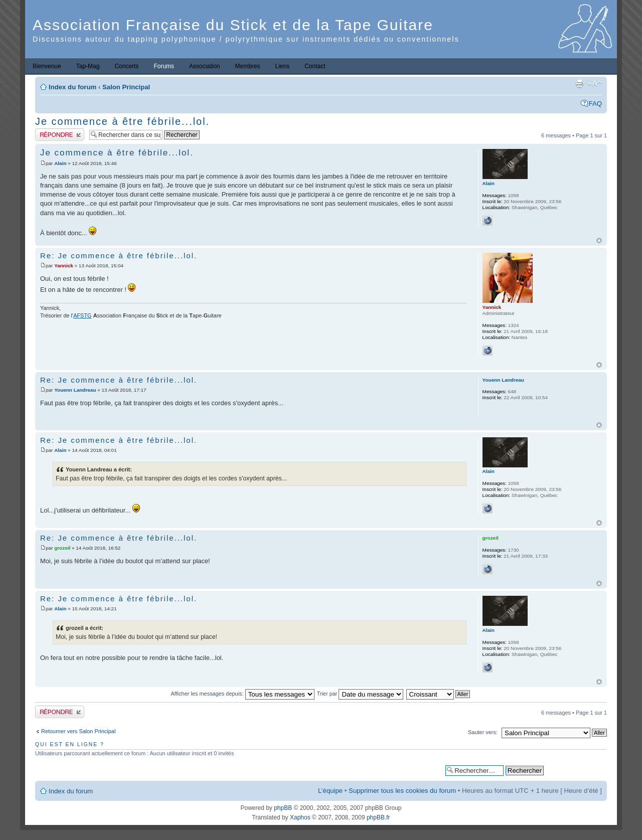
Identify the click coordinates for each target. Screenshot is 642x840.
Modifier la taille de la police (595, 84)
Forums (164, 66)
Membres (247, 66)
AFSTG (82, 315)
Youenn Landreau (75, 390)
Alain (60, 163)
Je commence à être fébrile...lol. (122, 121)
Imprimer (579, 84)
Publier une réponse (60, 135)
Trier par (360, 694)
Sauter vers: (483, 732)
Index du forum (72, 87)
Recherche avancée (575, 770)
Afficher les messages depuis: (243, 694)
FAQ (595, 104)
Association (204, 66)
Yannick (64, 266)
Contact (315, 66)
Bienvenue (47, 66)
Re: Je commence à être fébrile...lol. (119, 256)
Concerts (126, 66)
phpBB (283, 808)
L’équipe (330, 791)
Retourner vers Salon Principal (78, 731)
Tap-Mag (88, 66)
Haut (599, 240)
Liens (283, 66)
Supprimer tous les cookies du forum (402, 791)
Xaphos (300, 817)
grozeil (62, 548)
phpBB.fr (378, 817)
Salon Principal (126, 87)
